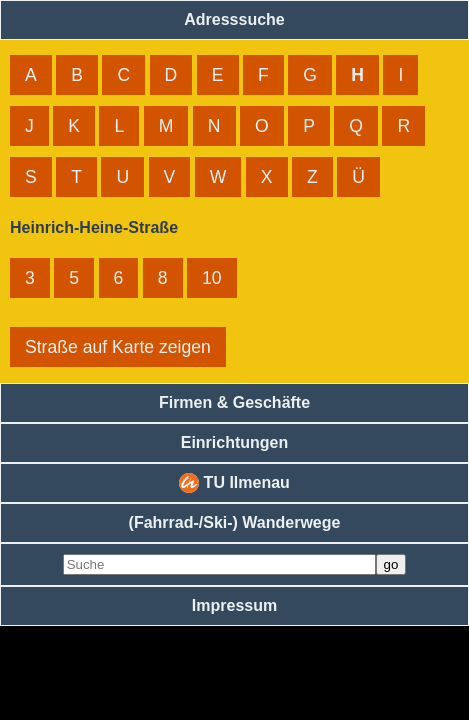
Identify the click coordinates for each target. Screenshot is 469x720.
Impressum (234, 605)
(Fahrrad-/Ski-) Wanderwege (235, 522)
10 (212, 278)
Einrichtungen (235, 442)
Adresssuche (234, 19)
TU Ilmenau (234, 483)
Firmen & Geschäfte (234, 402)
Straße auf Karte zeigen (118, 347)
